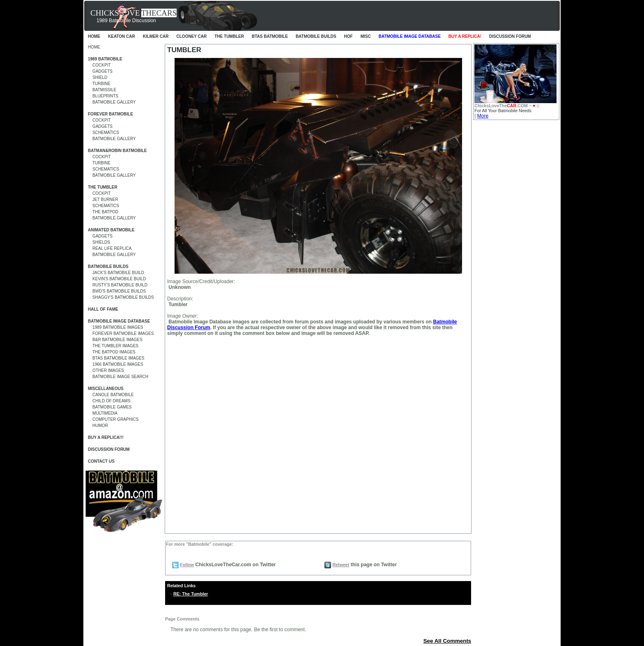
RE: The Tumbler (191, 594)
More (483, 116)
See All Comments (447, 641)
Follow (187, 565)
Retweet (341, 565)
